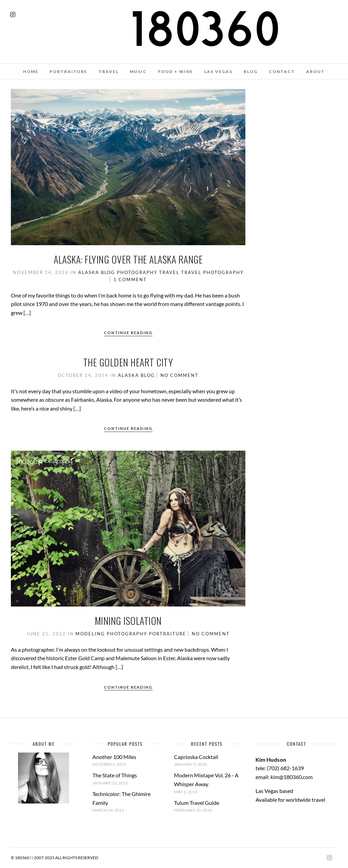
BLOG (251, 71)
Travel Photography (212, 272)
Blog (108, 272)
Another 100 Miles (114, 757)
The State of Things (115, 775)
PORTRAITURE (68, 71)
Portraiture (168, 634)
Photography (137, 272)
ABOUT (316, 71)
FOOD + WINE (176, 71)
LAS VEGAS (218, 71)
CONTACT (282, 71)
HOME (31, 71)
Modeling (90, 634)
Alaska (89, 272)
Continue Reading (128, 333)
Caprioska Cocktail (196, 757)
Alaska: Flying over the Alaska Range (128, 259)
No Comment (179, 375)
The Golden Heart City (128, 362)
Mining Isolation (128, 621)
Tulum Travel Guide (197, 803)
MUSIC (138, 71)
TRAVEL (109, 71)
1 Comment (130, 279)
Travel (169, 272)
